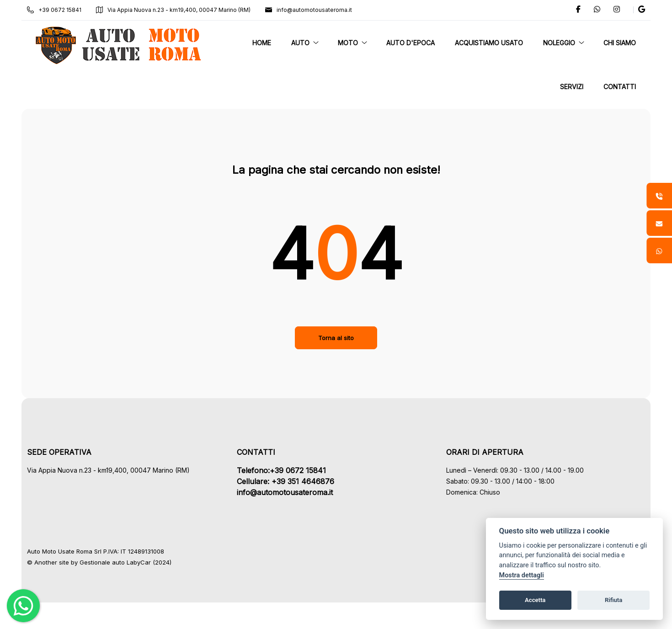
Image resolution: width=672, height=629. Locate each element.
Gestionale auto (108, 562)
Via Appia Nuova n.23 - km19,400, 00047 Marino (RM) (179, 10)
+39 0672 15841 (60, 10)
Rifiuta (613, 600)
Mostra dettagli (522, 575)
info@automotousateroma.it (315, 10)
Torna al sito (336, 338)
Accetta (535, 600)
